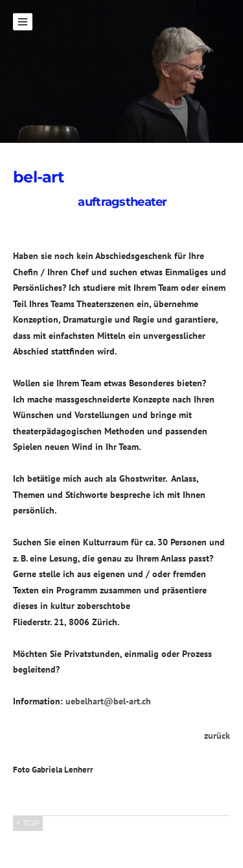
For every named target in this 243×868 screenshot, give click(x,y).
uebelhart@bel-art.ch (108, 701)
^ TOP (28, 823)
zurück (217, 736)
